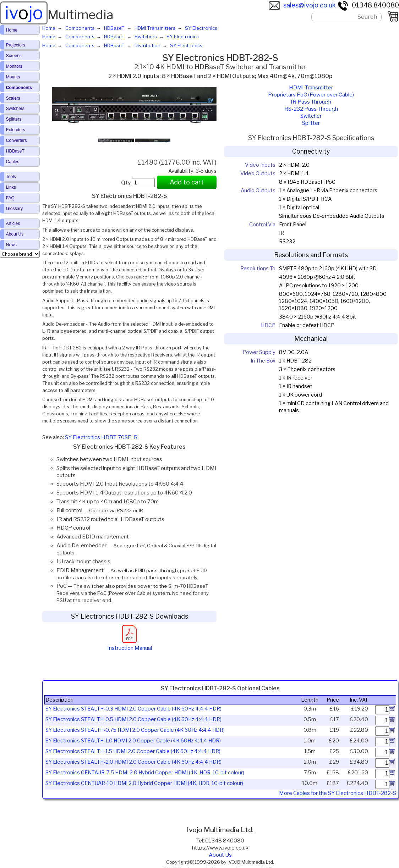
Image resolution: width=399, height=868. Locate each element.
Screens (14, 56)
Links (11, 187)
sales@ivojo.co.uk (302, 5)
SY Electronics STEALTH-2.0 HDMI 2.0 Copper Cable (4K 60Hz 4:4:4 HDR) (133, 762)
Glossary (14, 209)
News (11, 245)
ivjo (24, 13)
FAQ (10, 198)
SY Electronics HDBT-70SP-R (101, 437)
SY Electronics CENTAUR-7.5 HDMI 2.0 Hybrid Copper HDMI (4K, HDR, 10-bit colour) (145, 773)
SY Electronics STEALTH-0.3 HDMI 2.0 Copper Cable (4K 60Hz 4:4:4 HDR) (133, 709)
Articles (13, 223)
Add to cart (187, 182)
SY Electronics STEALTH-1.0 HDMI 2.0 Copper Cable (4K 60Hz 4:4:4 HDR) (133, 741)
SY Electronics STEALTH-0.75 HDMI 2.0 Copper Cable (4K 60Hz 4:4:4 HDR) (135, 730)
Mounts (13, 77)
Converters (17, 140)
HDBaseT (15, 151)
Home (12, 30)
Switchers (15, 109)
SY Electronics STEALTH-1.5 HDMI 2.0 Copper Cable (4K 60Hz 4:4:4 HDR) (133, 751)
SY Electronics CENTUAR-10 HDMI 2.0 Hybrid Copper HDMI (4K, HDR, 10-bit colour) (144, 783)
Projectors (16, 45)
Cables (13, 162)
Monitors (14, 66)
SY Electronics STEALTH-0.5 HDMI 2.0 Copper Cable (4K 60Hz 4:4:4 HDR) (133, 719)
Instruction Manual (130, 645)
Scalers (13, 98)
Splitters (14, 119)
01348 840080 (368, 5)
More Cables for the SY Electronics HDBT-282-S (338, 793)
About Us (220, 855)
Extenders (16, 130)
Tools (11, 177)
